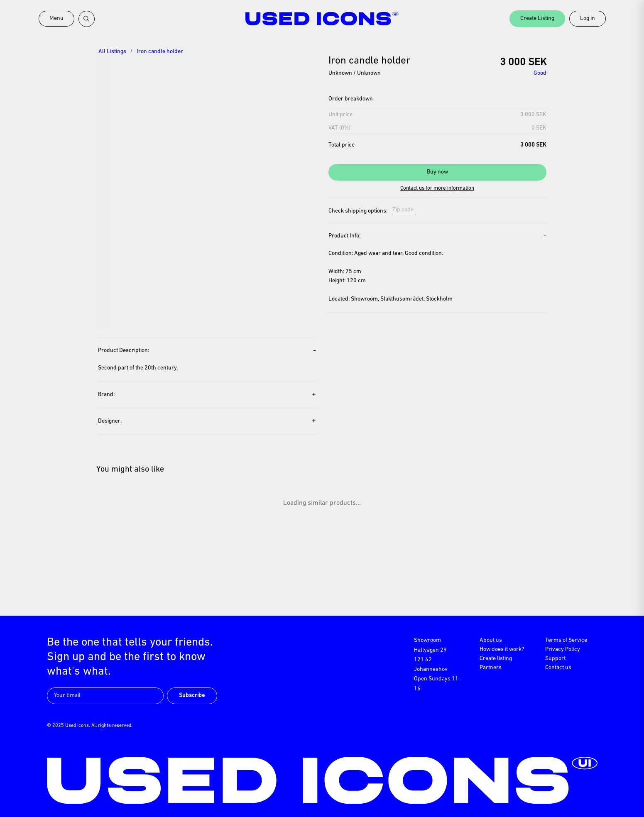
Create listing (496, 659)
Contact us (558, 668)
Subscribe (192, 696)
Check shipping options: (358, 211)
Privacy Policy (563, 649)
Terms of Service (566, 640)
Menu (56, 18)
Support (555, 659)
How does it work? (502, 649)
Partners (491, 668)
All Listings (112, 52)
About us (491, 640)
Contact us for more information (437, 188)
